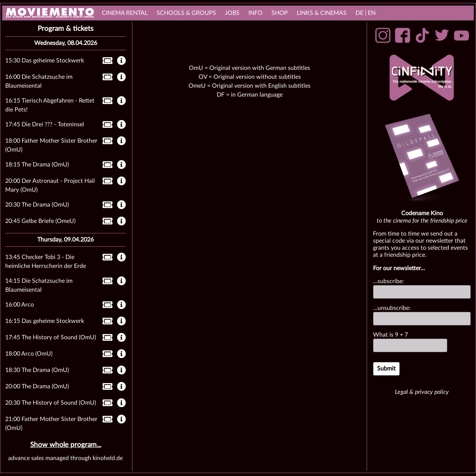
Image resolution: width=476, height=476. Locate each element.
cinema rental (125, 13)
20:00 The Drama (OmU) (37, 386)
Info (255, 13)
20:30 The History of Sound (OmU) (51, 403)
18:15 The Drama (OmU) (37, 165)
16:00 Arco (20, 305)
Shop (280, 13)
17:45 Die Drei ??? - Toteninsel (45, 124)
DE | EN (366, 13)
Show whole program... (66, 445)
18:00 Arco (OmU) (29, 354)
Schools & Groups (186, 13)
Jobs (232, 13)
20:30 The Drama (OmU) (37, 205)
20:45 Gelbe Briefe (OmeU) (40, 221)
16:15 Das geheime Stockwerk (45, 321)
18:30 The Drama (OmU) (37, 370)
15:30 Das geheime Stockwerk (45, 61)
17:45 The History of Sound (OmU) (51, 337)
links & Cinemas (322, 13)
